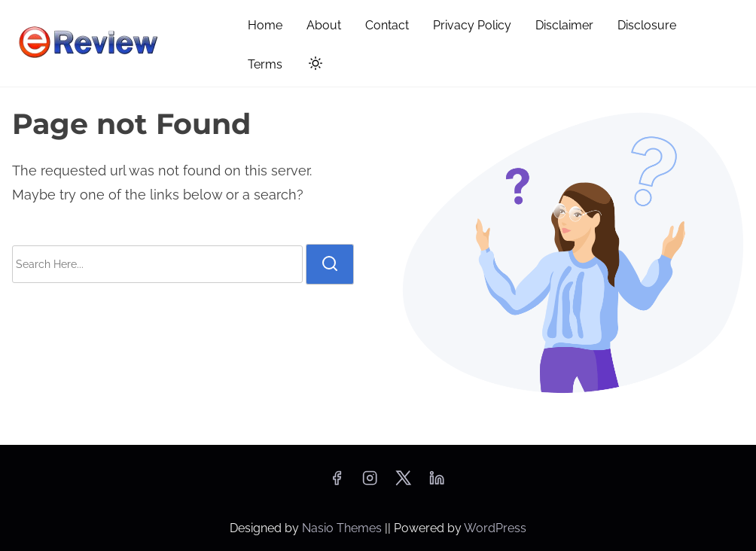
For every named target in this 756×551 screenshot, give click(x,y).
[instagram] (370, 483)
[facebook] (337, 483)
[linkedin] (437, 483)
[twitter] (403, 483)
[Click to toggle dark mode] (312, 66)
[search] (330, 264)
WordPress (495, 528)
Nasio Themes (343, 528)
